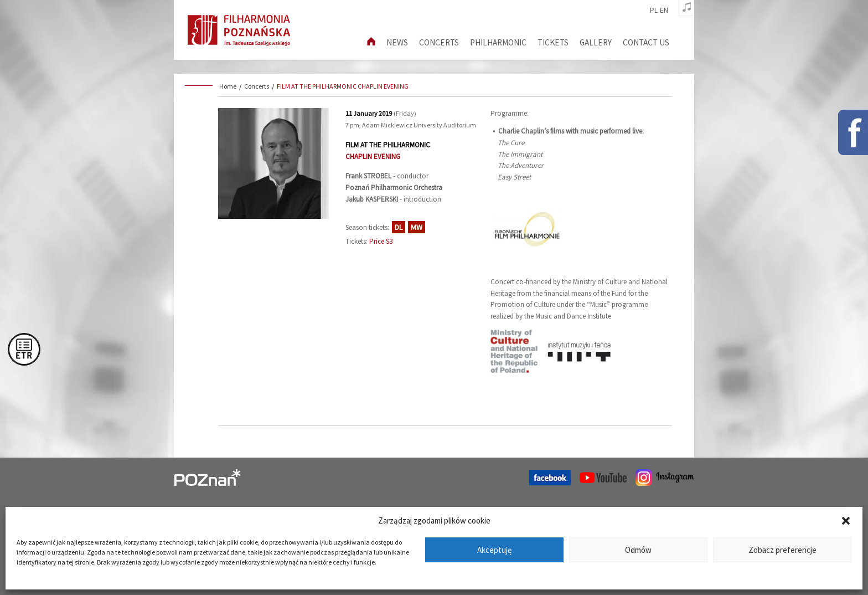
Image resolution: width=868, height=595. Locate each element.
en (664, 11)
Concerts (439, 42)
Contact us (646, 42)
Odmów (638, 550)
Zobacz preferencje (782, 550)
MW (417, 227)
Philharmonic (498, 42)
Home (228, 86)
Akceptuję (494, 550)
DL (399, 227)
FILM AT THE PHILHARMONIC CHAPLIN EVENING (343, 86)
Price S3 (381, 241)
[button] (846, 521)
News (397, 42)
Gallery (596, 42)
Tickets (553, 42)
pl (654, 11)
